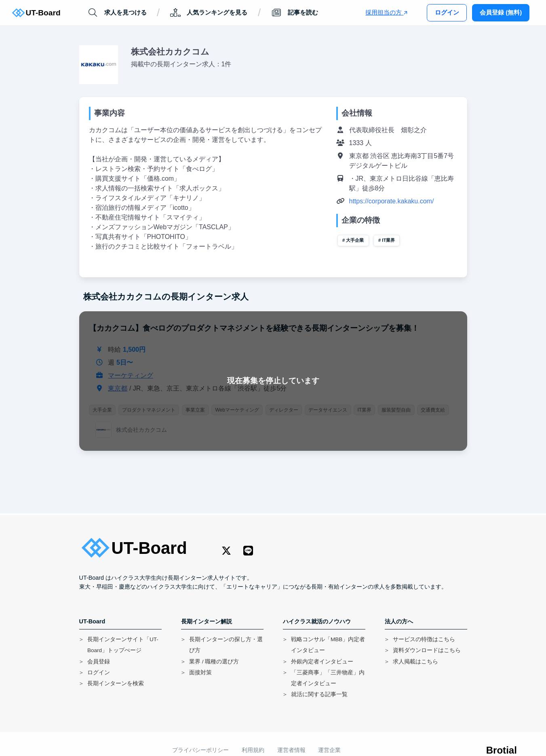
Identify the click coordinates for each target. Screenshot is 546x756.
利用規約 (253, 750)
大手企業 (355, 240)
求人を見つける (117, 13)
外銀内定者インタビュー (322, 662)
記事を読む (295, 13)
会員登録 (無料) (501, 12)
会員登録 (99, 662)
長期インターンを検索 (116, 683)
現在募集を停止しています (273, 381)
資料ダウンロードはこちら (427, 650)
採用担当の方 (386, 12)
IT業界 (388, 240)
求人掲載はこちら (415, 662)
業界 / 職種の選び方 (214, 662)
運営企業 (329, 750)
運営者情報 (291, 750)
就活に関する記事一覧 (319, 694)
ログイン (447, 12)
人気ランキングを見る (209, 13)
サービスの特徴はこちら (424, 639)
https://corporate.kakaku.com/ (392, 201)
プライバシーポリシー (200, 750)
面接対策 (200, 673)
